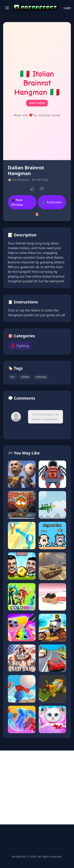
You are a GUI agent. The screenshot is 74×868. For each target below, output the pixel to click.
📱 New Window (17, 202)
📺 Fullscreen (52, 202)
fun (12, 377)
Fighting (20, 346)
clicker (25, 377)
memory (41, 377)
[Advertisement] (37, 787)
